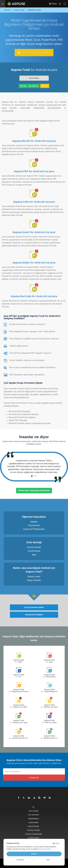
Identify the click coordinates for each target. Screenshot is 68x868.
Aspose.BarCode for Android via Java (34, 296)
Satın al (45, 86)
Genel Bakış (34, 78)
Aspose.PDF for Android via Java (34, 171)
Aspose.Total (19, 661)
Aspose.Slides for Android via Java (34, 263)
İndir (23, 86)
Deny (48, 860)
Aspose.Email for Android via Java (34, 232)
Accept (34, 854)
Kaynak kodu (34, 525)
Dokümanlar (33, 822)
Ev (33, 807)
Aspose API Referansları (34, 529)
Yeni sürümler (33, 815)
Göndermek (34, 778)
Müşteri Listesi (34, 577)
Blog (34, 555)
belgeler (34, 522)
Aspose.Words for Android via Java (34, 141)
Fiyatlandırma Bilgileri (34, 615)
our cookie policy (45, 849)
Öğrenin (34, 86)
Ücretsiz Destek (34, 547)
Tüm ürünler (33, 811)
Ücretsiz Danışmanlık (33, 834)
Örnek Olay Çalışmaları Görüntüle (34, 490)
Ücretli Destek (34, 551)
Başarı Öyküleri (34, 580)
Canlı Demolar (33, 826)
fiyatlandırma (33, 819)
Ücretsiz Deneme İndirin (34, 53)
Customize (20, 860)
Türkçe (53, 4)
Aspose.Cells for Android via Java (34, 202)
